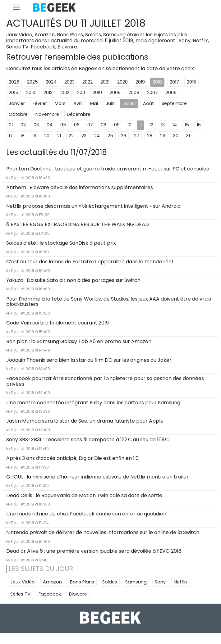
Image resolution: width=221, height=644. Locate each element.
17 (11, 136)
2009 (115, 93)
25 (110, 136)
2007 (152, 93)
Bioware (78, 594)
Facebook (50, 594)
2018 (157, 82)
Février (40, 103)
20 (47, 136)
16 (199, 125)
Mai (94, 103)
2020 (122, 82)
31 (188, 136)
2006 (171, 93)
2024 (51, 82)
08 (104, 125)
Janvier (17, 103)
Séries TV (20, 594)
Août (148, 103)
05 (63, 125)
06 (77, 125)
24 (97, 136)
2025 (32, 82)
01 (11, 125)
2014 (31, 93)
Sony (160, 582)
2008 (134, 93)
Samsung (136, 582)
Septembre (174, 103)
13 (163, 125)
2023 (69, 82)
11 (140, 125)
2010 (97, 93)
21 (59, 136)
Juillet (129, 103)
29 (163, 136)
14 (175, 125)
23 (84, 136)
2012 (65, 93)
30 (176, 136)
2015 (14, 93)
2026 (14, 82)
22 (71, 136)
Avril (78, 103)
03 (36, 125)
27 (137, 136)
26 (124, 136)
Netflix (181, 582)
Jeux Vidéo (23, 582)
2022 (87, 82)
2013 (48, 93)
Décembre (79, 114)
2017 (174, 82)
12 (151, 125)
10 (129, 125)
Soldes (110, 582)
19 (34, 136)
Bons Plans (82, 582)
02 (23, 125)
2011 (81, 93)
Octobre (18, 114)
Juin (110, 103)
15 (187, 125)
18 (23, 136)
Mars (60, 103)
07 (90, 125)
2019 (140, 82)
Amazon (52, 582)
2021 (105, 82)
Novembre (47, 114)
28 (150, 136)
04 (50, 125)
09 (117, 125)
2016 (191, 82)
